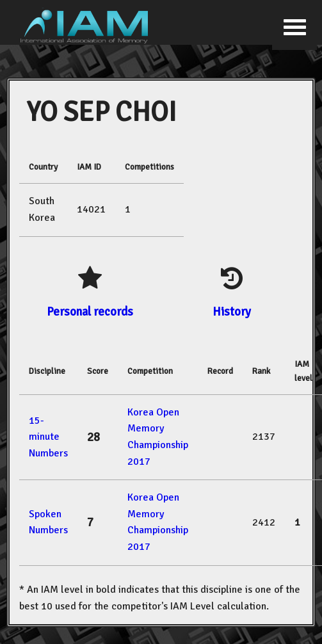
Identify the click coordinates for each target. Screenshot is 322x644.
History (232, 311)
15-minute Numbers (48, 437)
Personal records (90, 311)
